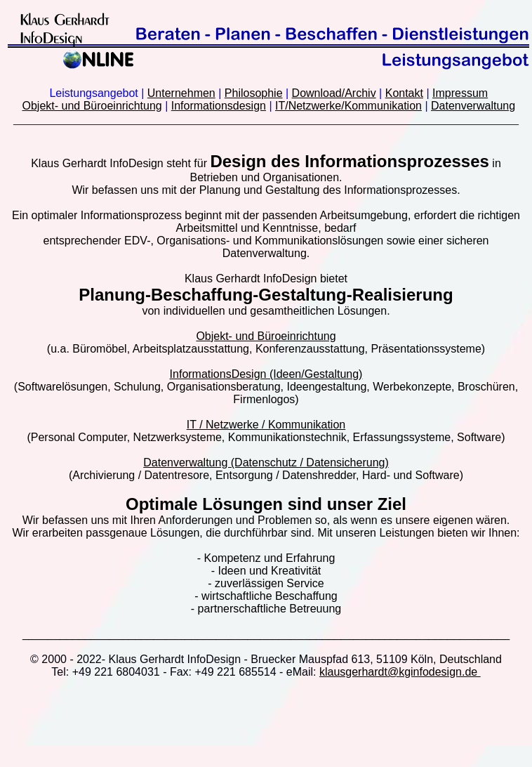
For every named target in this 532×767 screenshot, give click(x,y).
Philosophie (254, 93)
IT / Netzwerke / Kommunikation (266, 425)
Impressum (460, 93)
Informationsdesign (219, 106)
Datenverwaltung (473, 106)
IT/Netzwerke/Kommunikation (348, 106)
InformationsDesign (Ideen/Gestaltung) (266, 374)
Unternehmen (181, 93)
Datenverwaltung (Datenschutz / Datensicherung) (266, 463)
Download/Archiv (334, 93)
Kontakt (404, 93)
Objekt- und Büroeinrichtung (92, 106)
